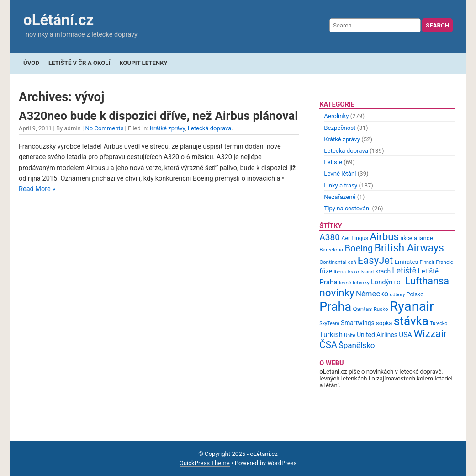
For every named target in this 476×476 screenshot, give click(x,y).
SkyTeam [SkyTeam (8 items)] (329, 324)
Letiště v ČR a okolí (79, 63)
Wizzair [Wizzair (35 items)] (430, 334)
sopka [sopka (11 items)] (384, 323)
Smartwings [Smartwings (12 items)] (358, 323)
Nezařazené (340, 197)
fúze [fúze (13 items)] (326, 271)
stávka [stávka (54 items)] (411, 321)
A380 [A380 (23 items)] (330, 237)
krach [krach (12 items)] (383, 271)
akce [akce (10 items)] (406, 238)
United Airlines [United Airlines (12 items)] (377, 335)
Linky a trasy (341, 185)
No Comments (104, 128)
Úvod (31, 63)
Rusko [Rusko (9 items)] (381, 309)
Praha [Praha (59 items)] (335, 307)
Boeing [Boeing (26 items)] (359, 248)
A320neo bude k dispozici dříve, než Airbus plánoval (158, 116)
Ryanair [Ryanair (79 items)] (412, 306)
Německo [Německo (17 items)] (372, 294)
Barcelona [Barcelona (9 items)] (331, 250)
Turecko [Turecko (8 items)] (439, 324)
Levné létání (340, 174)
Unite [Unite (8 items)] (350, 335)
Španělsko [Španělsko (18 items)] (357, 345)
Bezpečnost (340, 128)
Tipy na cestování (347, 208)
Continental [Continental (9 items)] (333, 262)
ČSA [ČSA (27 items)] (328, 345)
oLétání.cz (58, 20)
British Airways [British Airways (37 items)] (409, 248)
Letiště (333, 162)
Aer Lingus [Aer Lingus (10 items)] (355, 238)
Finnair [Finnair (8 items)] (427, 262)
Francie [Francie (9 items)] (444, 262)
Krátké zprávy (167, 128)
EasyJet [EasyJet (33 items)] (375, 260)
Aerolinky (336, 116)
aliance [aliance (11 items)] (423, 238)
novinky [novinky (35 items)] (337, 293)
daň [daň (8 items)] (352, 262)
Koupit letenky (143, 63)
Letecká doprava (210, 128)
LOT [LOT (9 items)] (399, 283)
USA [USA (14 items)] (405, 335)
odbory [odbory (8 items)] (398, 295)
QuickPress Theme (205, 463)
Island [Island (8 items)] (367, 272)
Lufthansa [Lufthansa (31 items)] (427, 281)
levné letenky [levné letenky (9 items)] (354, 283)
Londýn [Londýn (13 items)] (382, 282)
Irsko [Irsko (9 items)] (353, 272)
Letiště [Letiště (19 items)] (404, 271)
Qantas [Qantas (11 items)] (362, 309)
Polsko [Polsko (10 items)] (415, 294)
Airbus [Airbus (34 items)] (384, 236)
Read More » (37, 189)
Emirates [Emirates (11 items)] (407, 262)
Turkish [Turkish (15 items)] (331, 335)
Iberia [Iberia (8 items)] (340, 272)
